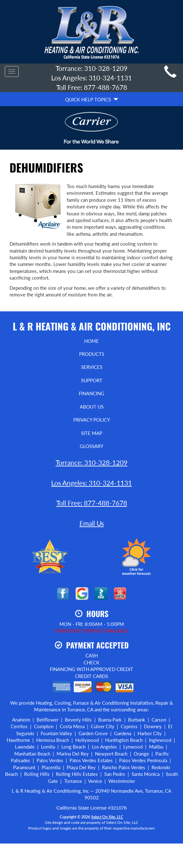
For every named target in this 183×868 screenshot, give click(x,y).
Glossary (91, 446)
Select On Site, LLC (107, 817)
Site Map (92, 433)
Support (92, 380)
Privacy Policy (92, 420)
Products (92, 354)
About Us (92, 407)
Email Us (92, 523)
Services (92, 367)
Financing (91, 393)
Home (91, 341)
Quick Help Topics (92, 99)
